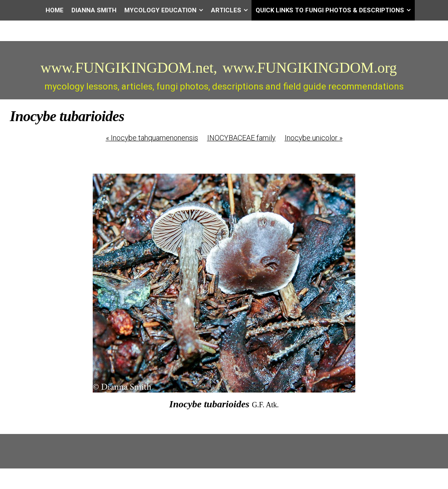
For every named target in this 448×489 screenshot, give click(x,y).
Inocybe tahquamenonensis (152, 138)
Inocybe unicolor (314, 138)
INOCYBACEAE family (241, 138)
